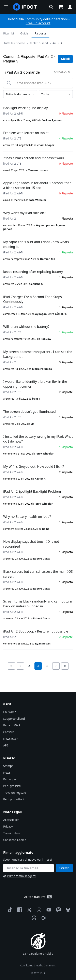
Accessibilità (11, 820)
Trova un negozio (15, 793)
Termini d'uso (12, 833)
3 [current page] (38, 666)
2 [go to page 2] (29, 666)
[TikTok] (9, 910)
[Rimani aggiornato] (28, 868)
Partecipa (10, 779)
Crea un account (38, 23)
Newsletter (10, 739)
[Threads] (33, 918)
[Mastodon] (58, 910)
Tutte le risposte (14, 43)
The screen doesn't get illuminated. (30, 412)
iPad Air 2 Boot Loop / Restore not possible (36, 631)
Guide (24, 33)
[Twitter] (29, 910)
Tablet (34, 43)
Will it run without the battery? (26, 327)
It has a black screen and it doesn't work (34, 158)
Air (54, 43)
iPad (45, 43)
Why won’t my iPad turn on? (24, 213)
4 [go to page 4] (47, 666)
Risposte (40, 33)
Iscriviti (64, 868)
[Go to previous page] (20, 666)
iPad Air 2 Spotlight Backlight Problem (32, 491)
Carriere (9, 732)
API (5, 745)
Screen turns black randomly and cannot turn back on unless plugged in (38, 604)
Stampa (8, 766)
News (7, 773)
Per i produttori (13, 799)
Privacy (8, 826)
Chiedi (65, 59)
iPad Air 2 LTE (12, 138)
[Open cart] (61, 7)
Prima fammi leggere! (20, 876)
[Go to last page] (65, 666)
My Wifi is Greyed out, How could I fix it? (34, 466)
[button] (6, 7)
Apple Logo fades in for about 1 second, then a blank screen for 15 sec (37, 185)
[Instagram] (38, 910)
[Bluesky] (67, 910)
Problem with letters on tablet (26, 133)
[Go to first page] (11, 666)
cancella (62, 72)
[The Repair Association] (43, 918)
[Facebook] (19, 910)
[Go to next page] (56, 666)
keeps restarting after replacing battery (33, 272)
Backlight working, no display (26, 108)
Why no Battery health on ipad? (27, 517)
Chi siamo (10, 712)
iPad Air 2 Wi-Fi (13, 113)
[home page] (25, 7)
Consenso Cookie (15, 840)
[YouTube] (48, 910)
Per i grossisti (12, 786)
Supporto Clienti (14, 719)
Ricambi (9, 33)
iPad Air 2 (10, 218)
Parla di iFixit (12, 725)
